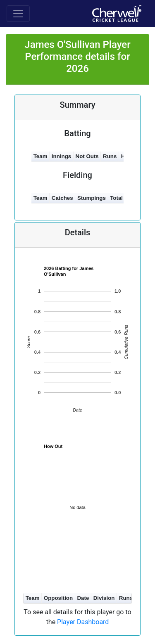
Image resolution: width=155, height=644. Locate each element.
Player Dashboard (83, 622)
